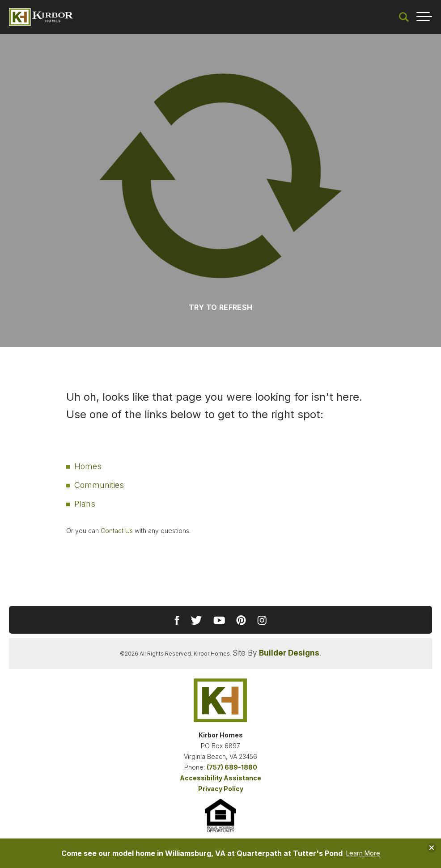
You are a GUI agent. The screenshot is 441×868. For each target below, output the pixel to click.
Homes (88, 466)
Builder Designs (289, 653)
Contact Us (117, 531)
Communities (99, 485)
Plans (85, 504)
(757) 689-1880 (232, 767)
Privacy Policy (221, 789)
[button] (404, 17)
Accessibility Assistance (220, 778)
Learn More (363, 853)
